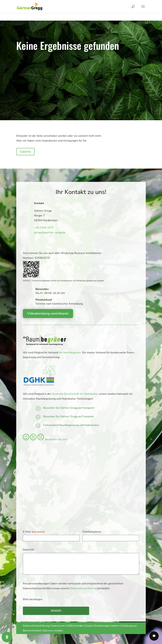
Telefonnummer (92, 532)
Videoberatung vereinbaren (48, 313)
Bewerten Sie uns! (45, 439)
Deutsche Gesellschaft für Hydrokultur (75, 394)
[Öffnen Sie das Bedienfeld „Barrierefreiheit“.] (7, 637)
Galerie (25, 152)
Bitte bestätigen (33, 599)
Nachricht (28, 550)
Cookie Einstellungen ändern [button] (102, 626)
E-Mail (34, 532)
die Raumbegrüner (70, 353)
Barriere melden (53, 631)
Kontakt (79, 626)
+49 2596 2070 (43, 228)
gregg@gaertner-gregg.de (48, 232)
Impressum (58, 626)
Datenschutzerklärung (84, 588)
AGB (69, 626)
